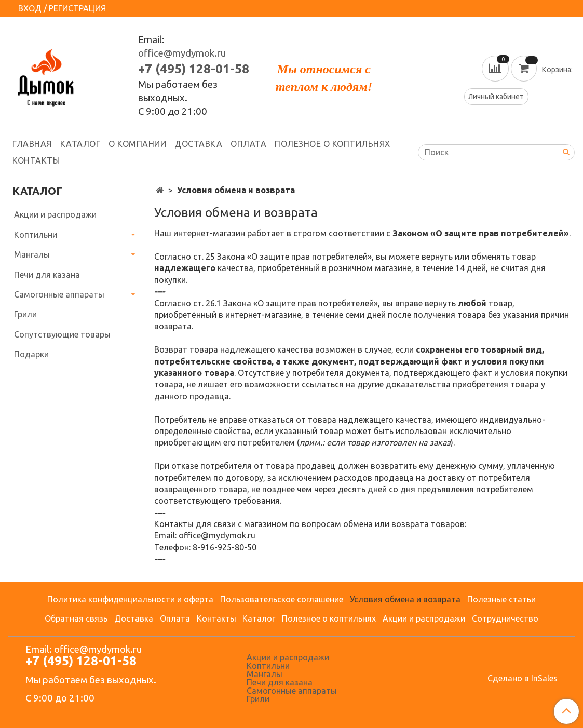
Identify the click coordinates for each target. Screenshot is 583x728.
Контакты (36, 160)
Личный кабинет (496, 97)
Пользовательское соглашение (282, 599)
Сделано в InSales (523, 678)
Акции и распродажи (55, 214)
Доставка (198, 144)
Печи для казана (47, 275)
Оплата (248, 144)
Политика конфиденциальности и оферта (130, 599)
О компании (137, 144)
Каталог (80, 144)
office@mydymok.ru (182, 53)
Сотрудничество (505, 618)
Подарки (31, 354)
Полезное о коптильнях (333, 144)
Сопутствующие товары (62, 334)
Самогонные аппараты (59, 294)
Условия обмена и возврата (405, 599)
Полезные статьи (501, 599)
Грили (25, 314)
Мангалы (32, 254)
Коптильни (36, 235)
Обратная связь (76, 618)
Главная (32, 144)
